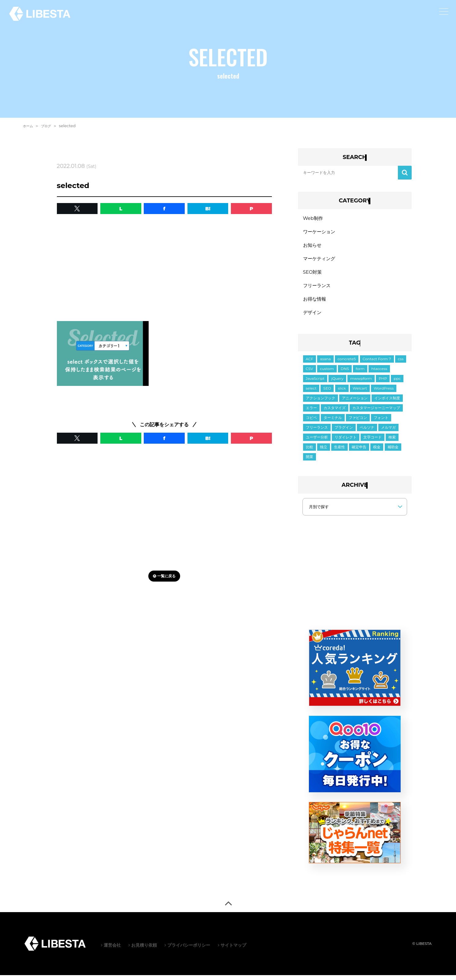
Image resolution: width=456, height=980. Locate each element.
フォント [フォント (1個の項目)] (381, 422)
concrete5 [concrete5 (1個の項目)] (347, 364)
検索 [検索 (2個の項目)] (392, 442)
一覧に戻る (164, 576)
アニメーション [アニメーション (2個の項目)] (355, 403)
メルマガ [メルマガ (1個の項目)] (388, 432)
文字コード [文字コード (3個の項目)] (373, 442)
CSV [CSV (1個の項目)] (310, 374)
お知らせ (313, 247)
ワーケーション (320, 233)
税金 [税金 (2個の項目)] (377, 452)
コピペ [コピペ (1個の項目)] (311, 422)
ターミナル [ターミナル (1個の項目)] (333, 422)
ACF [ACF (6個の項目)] (310, 364)
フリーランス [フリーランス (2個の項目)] (317, 432)
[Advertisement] (164, 269)
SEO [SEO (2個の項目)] (327, 393)
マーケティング (320, 261)
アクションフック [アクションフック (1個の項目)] (321, 403)
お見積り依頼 (143, 950)
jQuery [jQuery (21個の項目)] (337, 383)
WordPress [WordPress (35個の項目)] (384, 393)
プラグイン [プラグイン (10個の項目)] (344, 432)
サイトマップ (232, 950)
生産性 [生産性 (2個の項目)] (339, 452)
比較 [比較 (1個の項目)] (310, 452)
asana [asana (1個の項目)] (325, 364)
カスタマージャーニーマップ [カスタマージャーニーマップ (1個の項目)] (376, 413)
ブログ (49, 126)
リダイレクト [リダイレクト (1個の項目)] (346, 442)
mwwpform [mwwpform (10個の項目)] (361, 383)
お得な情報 (315, 303)
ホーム (29, 126)
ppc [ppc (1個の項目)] (397, 383)
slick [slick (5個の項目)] (342, 393)
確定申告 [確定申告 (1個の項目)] (359, 452)
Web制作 (314, 218)
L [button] (121, 208)
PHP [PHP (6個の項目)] (383, 383)
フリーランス (318, 289)
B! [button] (208, 208)
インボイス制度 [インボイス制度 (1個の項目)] (387, 403)
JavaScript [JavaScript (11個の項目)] (315, 383)
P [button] (251, 208)
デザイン (313, 317)
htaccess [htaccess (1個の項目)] (379, 374)
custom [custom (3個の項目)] (327, 374)
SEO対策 (313, 275)
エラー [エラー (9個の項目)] (311, 413)
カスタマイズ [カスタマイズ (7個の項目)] (335, 413)
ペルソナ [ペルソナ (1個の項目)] (367, 432)
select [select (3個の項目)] (311, 393)
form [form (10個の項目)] (360, 374)
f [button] (164, 208)
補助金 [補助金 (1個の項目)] (393, 452)
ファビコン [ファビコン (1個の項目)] (358, 422)
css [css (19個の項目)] (401, 364)
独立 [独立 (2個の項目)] (324, 452)
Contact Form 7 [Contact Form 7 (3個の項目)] (377, 364)
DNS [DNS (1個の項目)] (345, 374)
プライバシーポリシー (187, 950)
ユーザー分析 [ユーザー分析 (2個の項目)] (317, 442)
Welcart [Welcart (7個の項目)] (360, 393)
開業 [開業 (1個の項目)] (310, 462)
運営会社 (111, 950)
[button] (77, 209)
